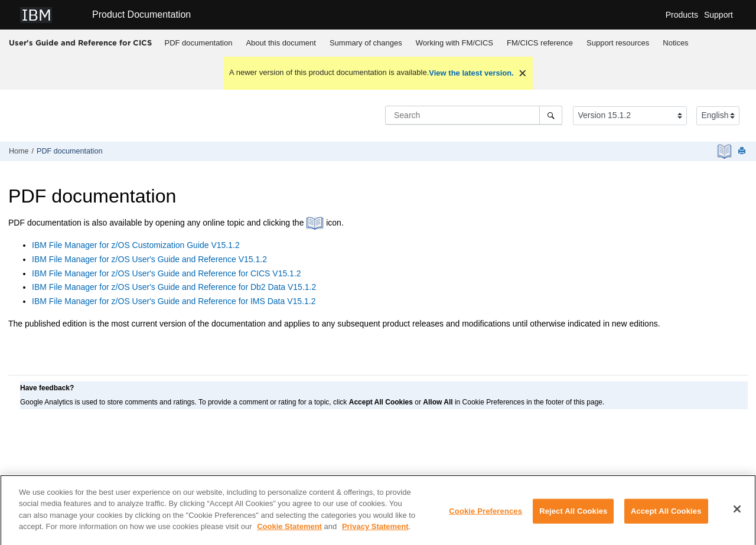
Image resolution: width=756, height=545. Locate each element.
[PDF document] (726, 151)
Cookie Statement (289, 531)
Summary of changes (366, 43)
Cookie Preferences (485, 515)
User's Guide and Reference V (149, 259)
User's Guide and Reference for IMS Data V (174, 301)
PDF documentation (199, 43)
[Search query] (474, 115)
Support (718, 15)
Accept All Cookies (666, 515)
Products (682, 15)
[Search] (551, 115)
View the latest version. (471, 73)
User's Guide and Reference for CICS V (167, 273)
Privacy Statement (375, 531)
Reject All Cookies (573, 515)
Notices (675, 43)
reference (540, 43)
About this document (281, 43)
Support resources (618, 43)
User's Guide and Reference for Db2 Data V (174, 287)
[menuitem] (198, 43)
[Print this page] (743, 151)
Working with (454, 43)
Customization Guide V (136, 245)
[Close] (737, 514)
